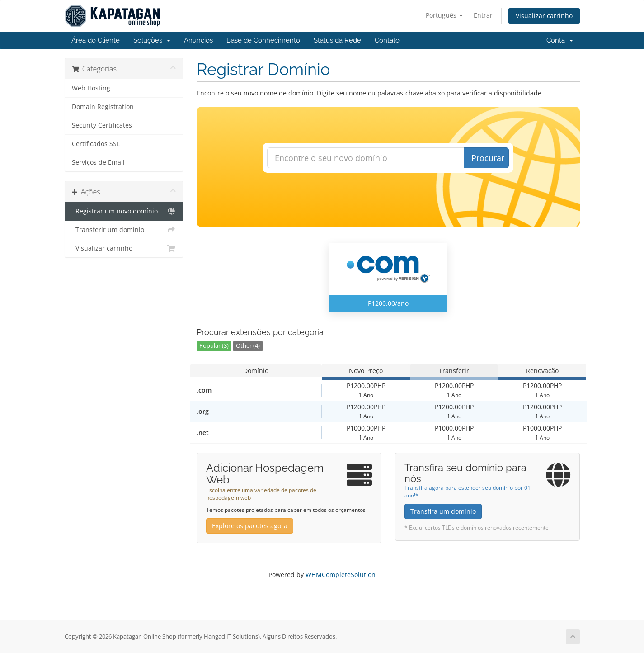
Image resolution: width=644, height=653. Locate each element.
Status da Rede (337, 40)
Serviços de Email (98, 162)
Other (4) (248, 346)
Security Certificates (102, 125)
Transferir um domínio (124, 230)
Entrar (483, 15)
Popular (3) (214, 346)
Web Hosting (91, 88)
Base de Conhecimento (263, 40)
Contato (387, 40)
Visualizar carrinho (544, 16)
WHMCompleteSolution (341, 575)
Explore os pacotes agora (250, 526)
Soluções (152, 40)
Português (444, 15)
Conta (560, 40)
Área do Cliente (96, 40)
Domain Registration (103, 107)
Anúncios (198, 40)
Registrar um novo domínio (124, 211)
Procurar (488, 158)
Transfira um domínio (443, 511)
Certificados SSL (96, 144)
